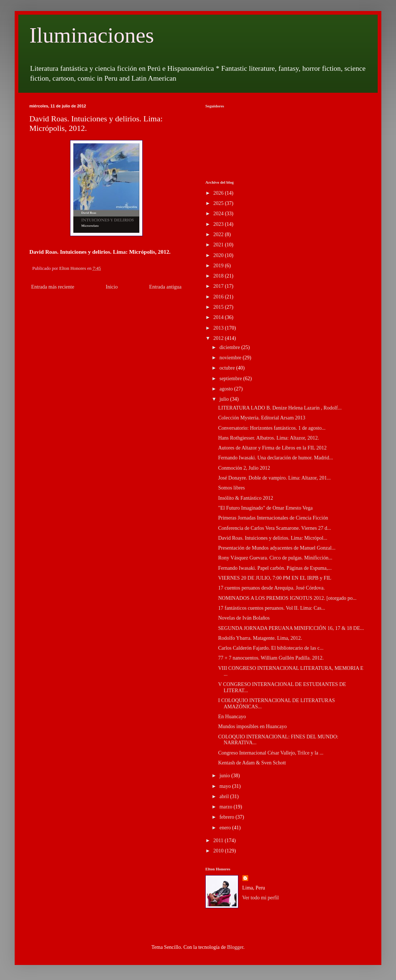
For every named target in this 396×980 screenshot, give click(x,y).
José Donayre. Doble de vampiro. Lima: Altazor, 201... (274, 478)
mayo (226, 786)
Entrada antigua (165, 287)
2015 (219, 307)
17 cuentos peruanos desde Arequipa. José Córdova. (272, 588)
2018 (219, 276)
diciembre (230, 347)
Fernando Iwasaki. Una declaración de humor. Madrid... (276, 458)
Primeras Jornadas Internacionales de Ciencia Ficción (273, 518)
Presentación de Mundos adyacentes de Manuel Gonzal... (277, 548)
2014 (219, 317)
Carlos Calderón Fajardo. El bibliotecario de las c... (271, 648)
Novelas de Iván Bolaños (244, 618)
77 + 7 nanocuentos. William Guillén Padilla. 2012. (271, 658)
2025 (219, 203)
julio (225, 399)
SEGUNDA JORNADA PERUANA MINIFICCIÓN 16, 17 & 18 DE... (291, 628)
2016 (219, 297)
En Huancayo (232, 717)
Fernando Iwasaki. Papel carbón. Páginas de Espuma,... (275, 568)
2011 (219, 840)
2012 (219, 338)
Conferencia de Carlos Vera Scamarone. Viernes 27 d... (275, 528)
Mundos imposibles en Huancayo (252, 726)
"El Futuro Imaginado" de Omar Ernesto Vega (265, 508)
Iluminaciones (92, 35)
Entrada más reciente (53, 287)
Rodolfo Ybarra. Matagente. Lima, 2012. (260, 638)
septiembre (231, 379)
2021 (219, 245)
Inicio (112, 287)
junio (225, 776)
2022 (219, 234)
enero (226, 828)
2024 (219, 214)
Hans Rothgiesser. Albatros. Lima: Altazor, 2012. (269, 438)
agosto (227, 389)
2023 (219, 224)
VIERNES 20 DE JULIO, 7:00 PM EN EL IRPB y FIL (275, 578)
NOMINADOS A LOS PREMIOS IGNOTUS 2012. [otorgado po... (287, 598)
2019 (219, 266)
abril (225, 797)
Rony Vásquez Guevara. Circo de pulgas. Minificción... (275, 558)
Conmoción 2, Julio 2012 (244, 468)
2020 (219, 255)
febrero (227, 817)
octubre (228, 368)
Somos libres (232, 488)
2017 (219, 286)
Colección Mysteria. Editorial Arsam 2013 (262, 418)
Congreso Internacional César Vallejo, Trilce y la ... (271, 753)
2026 (219, 193)
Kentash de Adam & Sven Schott (252, 763)
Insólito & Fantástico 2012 (246, 498)
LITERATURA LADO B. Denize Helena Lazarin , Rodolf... (280, 408)
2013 (219, 328)
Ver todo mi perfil (261, 898)
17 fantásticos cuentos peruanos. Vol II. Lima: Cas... (272, 608)
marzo (226, 807)
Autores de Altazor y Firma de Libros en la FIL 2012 (272, 448)
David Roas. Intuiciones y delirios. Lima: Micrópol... (273, 538)
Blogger (235, 947)
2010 (219, 851)
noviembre (231, 358)
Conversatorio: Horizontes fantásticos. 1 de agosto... (272, 428)
